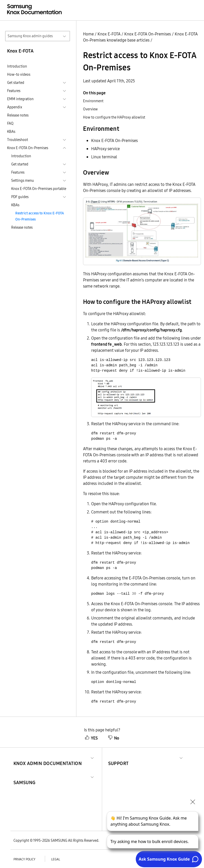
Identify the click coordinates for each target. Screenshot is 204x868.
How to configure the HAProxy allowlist (114, 117)
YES (91, 738)
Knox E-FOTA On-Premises (148, 34)
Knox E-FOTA (109, 34)
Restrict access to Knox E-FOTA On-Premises (40, 216)
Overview (90, 109)
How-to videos (19, 74)
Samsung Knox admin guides (30, 36)
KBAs (11, 132)
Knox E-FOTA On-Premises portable (39, 189)
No (114, 738)
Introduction (17, 66)
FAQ (10, 123)
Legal (56, 859)
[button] (48, 757)
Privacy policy (24, 859)
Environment (93, 101)
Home (88, 34)
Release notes (18, 115)
